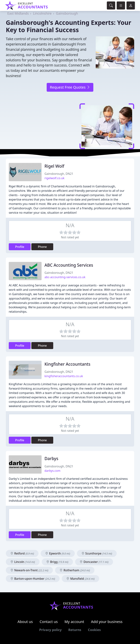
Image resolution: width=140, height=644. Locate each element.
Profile (20, 247)
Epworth (58, 553)
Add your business (107, 622)
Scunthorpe (97, 553)
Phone (42, 247)
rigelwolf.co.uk (55, 178)
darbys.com (52, 471)
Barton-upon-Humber (33, 579)
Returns (75, 630)
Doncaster (94, 562)
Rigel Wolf (54, 166)
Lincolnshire (42, 13)
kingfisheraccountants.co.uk (64, 376)
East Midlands (18, 13)
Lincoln (23, 562)
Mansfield (80, 579)
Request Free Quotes (70, 87)
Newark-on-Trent (29, 570)
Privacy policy (50, 630)
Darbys (51, 459)
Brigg (57, 562)
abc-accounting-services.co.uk (65, 277)
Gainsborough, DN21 (59, 174)
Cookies (94, 630)
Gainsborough (67, 13)
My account (74, 622)
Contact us (49, 622)
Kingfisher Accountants (67, 364)
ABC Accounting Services (69, 265)
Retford (22, 553)
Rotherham (75, 570)
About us (25, 622)
